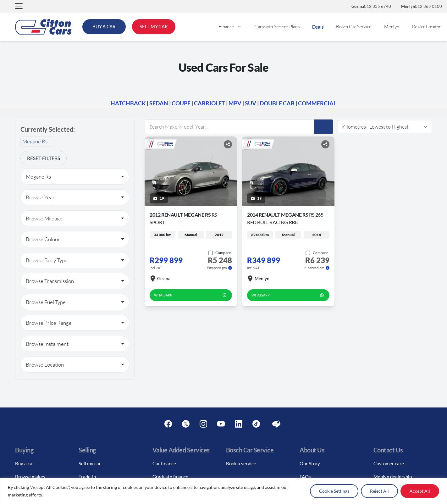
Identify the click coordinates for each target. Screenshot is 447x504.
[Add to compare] (219, 253)
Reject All (379, 491)
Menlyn (392, 27)
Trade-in (87, 477)
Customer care (389, 463)
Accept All (420, 491)
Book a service (241, 463)
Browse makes (30, 477)
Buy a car (25, 463)
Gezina (160, 279)
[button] (19, 6)
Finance (233, 27)
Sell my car (90, 463)
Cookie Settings (334, 491)
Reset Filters (44, 158)
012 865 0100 (422, 6)
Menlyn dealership (393, 477)
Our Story (310, 463)
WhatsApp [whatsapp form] (191, 295)
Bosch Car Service (354, 27)
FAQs (305, 477)
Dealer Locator (426, 27)
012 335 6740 (371, 6)
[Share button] (228, 144)
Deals (318, 27)
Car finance (164, 463)
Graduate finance (170, 477)
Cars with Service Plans (277, 27)
